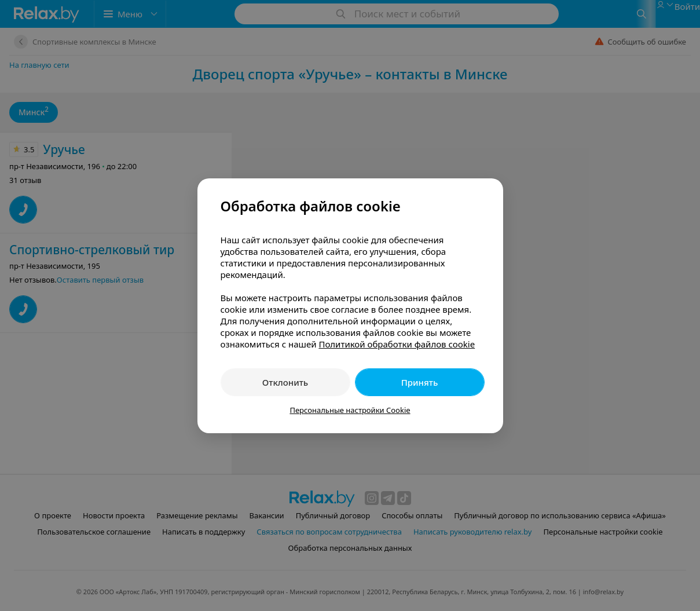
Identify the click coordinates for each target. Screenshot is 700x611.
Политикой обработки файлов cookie (397, 344)
